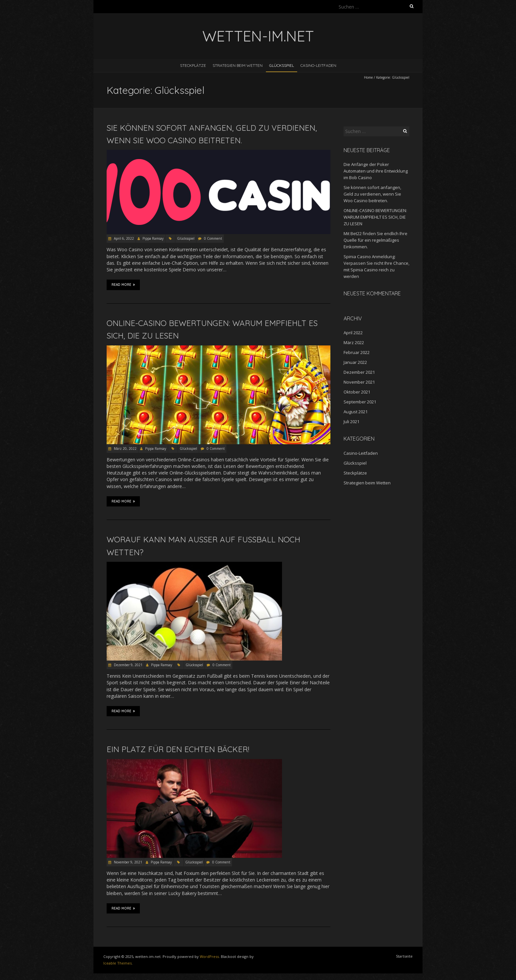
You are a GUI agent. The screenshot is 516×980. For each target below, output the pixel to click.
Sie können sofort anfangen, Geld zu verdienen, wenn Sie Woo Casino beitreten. (372, 194)
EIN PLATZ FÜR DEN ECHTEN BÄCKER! (178, 749)
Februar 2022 (357, 352)
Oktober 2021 (357, 392)
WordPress (209, 956)
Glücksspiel (282, 65)
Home (368, 77)
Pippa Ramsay (153, 238)
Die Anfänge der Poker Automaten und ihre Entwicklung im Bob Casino (376, 171)
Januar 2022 (355, 362)
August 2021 (356, 412)
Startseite (404, 956)
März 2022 (354, 342)
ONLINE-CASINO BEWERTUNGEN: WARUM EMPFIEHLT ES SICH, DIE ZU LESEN (375, 217)
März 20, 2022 (125, 449)
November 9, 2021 (128, 862)
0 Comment (213, 238)
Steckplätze (193, 65)
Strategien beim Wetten (238, 65)
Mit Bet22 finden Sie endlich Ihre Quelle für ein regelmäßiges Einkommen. (375, 240)
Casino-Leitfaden (318, 65)
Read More (123, 285)
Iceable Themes (117, 963)
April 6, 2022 (123, 238)
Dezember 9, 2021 (128, 665)
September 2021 (360, 402)
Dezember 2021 (359, 372)
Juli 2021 (351, 422)
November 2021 (359, 382)
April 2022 (353, 333)
